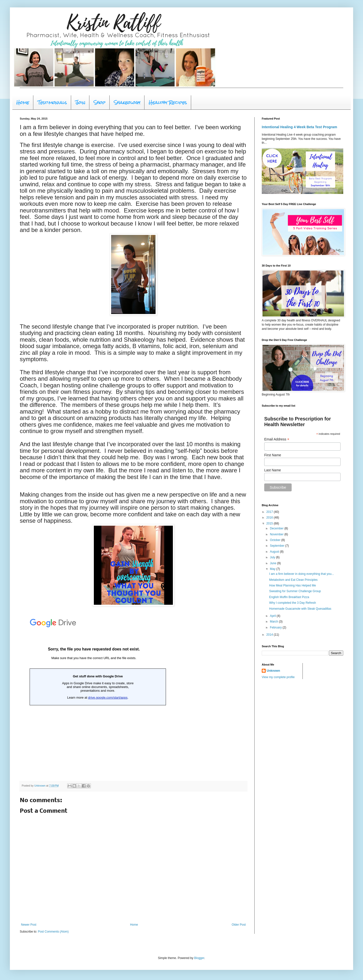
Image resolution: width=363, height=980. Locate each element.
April (273, 616)
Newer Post (29, 925)
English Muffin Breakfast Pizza (289, 597)
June (273, 563)
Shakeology (127, 102)
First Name (273, 455)
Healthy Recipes (168, 102)
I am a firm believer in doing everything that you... (302, 574)
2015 (270, 523)
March (274, 622)
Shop (100, 102)
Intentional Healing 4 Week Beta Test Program (299, 127)
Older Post (239, 925)
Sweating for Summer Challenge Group (295, 591)
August (275, 552)
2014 (270, 635)
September (278, 546)
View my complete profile (278, 677)
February (276, 627)
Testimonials (52, 102)
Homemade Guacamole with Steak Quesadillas (300, 609)
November (277, 534)
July (273, 557)
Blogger (199, 958)
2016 (270, 518)
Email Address (277, 439)
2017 (270, 512)
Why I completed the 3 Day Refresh (292, 603)
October (276, 540)
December (277, 528)
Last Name (273, 470)
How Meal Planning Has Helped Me (292, 585)
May (273, 569)
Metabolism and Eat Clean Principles (293, 580)
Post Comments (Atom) (53, 932)
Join (80, 102)
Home (23, 102)
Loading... (94, 694)
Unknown (273, 671)
